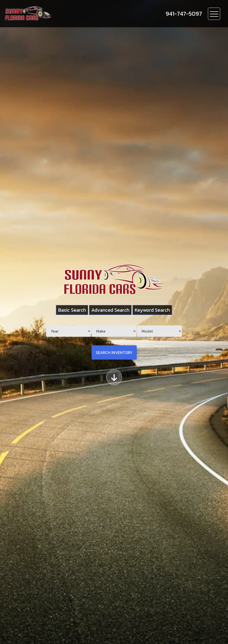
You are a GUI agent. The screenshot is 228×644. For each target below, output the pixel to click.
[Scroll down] (114, 377)
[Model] (159, 331)
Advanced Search (110, 310)
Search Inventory (114, 352)
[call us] (184, 14)
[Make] (114, 331)
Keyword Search (152, 310)
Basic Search (72, 310)
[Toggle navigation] (214, 14)
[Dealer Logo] (57, 14)
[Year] (69, 331)
